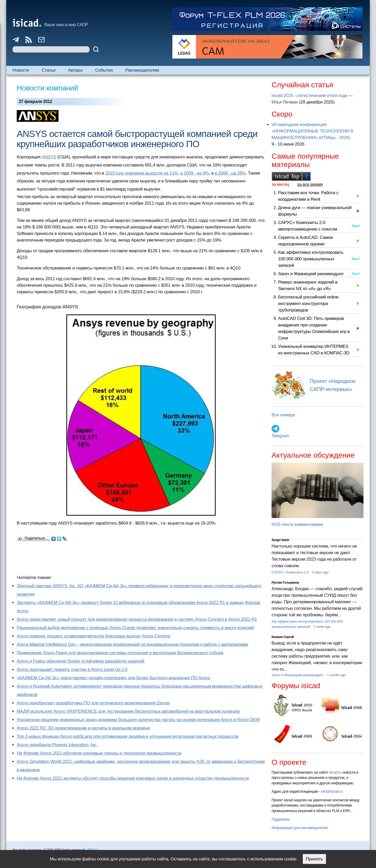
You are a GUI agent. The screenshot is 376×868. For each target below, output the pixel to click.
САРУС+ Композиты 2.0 (291, 572)
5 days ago (321, 572)
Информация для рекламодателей (299, 828)
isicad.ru (335, 772)
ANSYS (49, 157)
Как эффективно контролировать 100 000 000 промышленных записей (311, 259)
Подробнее (281, 819)
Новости (21, 70)
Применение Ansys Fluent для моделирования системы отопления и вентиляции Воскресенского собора (120, 653)
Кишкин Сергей (283, 637)
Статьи (48, 70)
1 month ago (336, 675)
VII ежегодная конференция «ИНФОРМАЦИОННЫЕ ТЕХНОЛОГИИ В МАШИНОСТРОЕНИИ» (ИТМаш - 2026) (312, 131)
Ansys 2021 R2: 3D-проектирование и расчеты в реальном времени (83, 728)
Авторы (75, 70)
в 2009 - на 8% (195, 173)
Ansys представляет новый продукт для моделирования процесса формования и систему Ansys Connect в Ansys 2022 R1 (137, 619)
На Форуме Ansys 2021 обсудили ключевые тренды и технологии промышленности (99, 753)
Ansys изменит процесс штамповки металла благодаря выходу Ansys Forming (93, 636)
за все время (310, 184)
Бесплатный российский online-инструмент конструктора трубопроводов (309, 304)
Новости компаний (47, 88)
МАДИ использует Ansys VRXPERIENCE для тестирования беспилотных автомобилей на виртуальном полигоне (128, 711)
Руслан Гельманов (285, 583)
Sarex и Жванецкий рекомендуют (311, 274)
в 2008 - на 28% (230, 173)
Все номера (283, 415)
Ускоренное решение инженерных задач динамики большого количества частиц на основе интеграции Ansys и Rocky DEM (138, 720)
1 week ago (322, 627)
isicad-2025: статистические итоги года (309, 96)
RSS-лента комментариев (297, 524)
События (104, 70)
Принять (314, 859)
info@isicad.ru (332, 791)
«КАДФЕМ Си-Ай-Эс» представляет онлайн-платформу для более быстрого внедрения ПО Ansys (113, 678)
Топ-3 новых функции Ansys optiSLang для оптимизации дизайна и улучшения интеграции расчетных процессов (128, 736)
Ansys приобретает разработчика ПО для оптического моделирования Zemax (93, 703)
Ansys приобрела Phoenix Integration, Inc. (57, 745)
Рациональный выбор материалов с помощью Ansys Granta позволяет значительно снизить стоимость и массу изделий (135, 628)
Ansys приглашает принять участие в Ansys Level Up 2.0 (72, 669)
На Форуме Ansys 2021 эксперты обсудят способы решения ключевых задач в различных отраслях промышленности (133, 778)
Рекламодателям (142, 70)
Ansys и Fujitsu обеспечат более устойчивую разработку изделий (81, 661)
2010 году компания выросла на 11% (142, 173)
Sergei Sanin (280, 540)
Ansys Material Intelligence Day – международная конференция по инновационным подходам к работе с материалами (132, 644)
